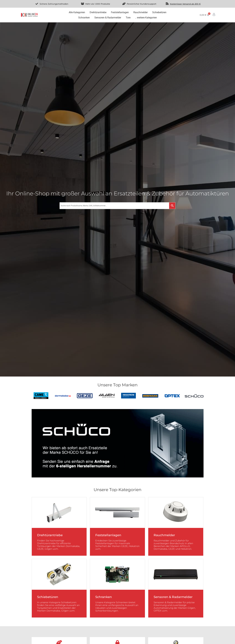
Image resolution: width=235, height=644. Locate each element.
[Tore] (128, 18)
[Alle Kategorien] (77, 12)
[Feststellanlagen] (120, 12)
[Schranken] (84, 18)
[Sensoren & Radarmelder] (108, 18)
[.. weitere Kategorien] (146, 18)
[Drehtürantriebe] (98, 12)
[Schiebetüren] (159, 12)
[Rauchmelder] (141, 12)
